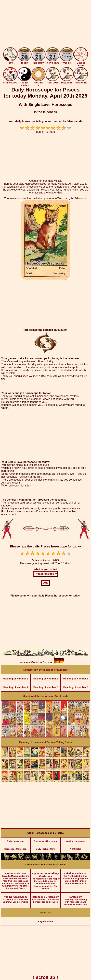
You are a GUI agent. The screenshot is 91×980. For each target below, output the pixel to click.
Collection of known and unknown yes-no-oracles (15, 898)
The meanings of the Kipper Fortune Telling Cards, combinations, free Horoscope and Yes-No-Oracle (46, 879)
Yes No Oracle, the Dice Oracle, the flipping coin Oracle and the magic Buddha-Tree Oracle (76, 877)
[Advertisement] (45, 24)
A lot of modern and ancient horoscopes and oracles (46, 898)
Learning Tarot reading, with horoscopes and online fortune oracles (76, 899)
